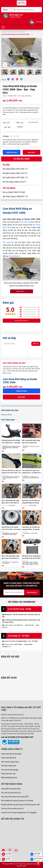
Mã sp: (5, 96)
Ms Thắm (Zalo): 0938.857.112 (15, 197)
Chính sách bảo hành (9, 758)
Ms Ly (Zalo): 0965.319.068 (14, 192)
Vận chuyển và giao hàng (10, 762)
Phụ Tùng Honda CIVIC (17, 32)
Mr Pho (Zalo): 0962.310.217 (14, 182)
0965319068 (28, 644)
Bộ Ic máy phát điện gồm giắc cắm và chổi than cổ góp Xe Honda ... (11, 503)
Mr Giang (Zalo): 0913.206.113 (15, 169)
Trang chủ (4, 32)
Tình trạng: (21, 96)
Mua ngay (32, 152)
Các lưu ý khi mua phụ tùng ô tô (12, 808)
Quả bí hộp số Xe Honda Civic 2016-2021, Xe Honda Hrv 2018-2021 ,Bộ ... (11, 529)
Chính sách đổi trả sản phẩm (11, 754)
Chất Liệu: (20, 123)
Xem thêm (21, 291)
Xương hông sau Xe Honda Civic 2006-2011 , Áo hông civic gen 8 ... (11, 443)
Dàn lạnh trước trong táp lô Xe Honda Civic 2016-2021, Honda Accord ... (32, 558)
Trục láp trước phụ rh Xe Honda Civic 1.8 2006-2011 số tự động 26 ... (32, 473)
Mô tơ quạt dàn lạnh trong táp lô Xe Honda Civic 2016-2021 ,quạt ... (31, 443)
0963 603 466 (29, 625)
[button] (40, 53)
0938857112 (6, 647)
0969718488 (18, 644)
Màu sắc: (6, 123)
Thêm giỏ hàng (12, 152)
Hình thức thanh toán (9, 766)
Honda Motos (14, 256)
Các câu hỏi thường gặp (10, 770)
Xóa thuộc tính (33, 122)
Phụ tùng (7, 242)
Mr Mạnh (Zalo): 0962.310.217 (15, 173)
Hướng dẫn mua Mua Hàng (11, 789)
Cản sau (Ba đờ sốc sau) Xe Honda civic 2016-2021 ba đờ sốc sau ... (11, 473)
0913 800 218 (18, 625)
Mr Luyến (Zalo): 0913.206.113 (15, 178)
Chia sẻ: (4, 80)
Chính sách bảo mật (8, 774)
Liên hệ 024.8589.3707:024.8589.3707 (17, 737)
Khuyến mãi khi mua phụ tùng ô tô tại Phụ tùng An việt (20, 805)
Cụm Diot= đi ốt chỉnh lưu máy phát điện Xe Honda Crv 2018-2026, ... (31, 529)
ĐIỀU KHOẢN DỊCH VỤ (9, 778)
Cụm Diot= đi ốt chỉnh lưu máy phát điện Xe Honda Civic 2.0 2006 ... (31, 503)
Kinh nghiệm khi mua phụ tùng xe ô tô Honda (17, 801)
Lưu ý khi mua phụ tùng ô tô (11, 793)
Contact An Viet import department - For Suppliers (19, 813)
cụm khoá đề (26, 222)
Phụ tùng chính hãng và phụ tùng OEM (15, 797)
